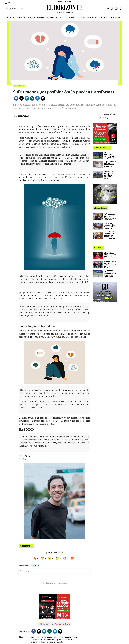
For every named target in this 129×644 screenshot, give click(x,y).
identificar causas (72, 637)
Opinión (72, 17)
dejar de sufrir (36, 640)
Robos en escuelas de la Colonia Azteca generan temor (110, 226)
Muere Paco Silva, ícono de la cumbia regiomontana (110, 255)
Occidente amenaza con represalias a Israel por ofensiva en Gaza (109, 174)
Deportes (81, 17)
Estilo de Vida (115, 17)
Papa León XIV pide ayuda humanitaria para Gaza (110, 164)
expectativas (69, 640)
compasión (51, 642)
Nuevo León (11, 17)
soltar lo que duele (38, 642)
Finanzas (64, 17)
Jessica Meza (23, 116)
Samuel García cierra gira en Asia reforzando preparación (111, 264)
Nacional (41, 17)
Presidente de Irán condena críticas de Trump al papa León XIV (110, 216)
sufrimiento (35, 637)
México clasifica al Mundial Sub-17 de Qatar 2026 (110, 155)
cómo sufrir (59, 637)
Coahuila (32, 17)
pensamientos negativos (53, 640)
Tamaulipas (22, 17)
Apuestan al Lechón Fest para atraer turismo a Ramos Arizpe (110, 235)
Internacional (52, 17)
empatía (60, 642)
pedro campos (47, 637)
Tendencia (103, 17)
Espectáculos (92, 17)
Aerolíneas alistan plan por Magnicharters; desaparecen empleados (110, 274)
